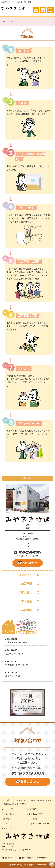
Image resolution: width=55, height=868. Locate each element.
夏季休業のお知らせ (15, 676)
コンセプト (27, 575)
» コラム (6, 824)
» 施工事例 (32, 809)
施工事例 (27, 584)
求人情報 (27, 601)
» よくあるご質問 (35, 814)
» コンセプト (8, 809)
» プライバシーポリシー (38, 824)
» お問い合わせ (9, 828)
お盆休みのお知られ (15, 654)
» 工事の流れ (8, 814)
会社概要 (27, 610)
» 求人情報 (7, 819)
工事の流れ (27, 593)
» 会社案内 (32, 819)
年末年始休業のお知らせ (17, 642)
